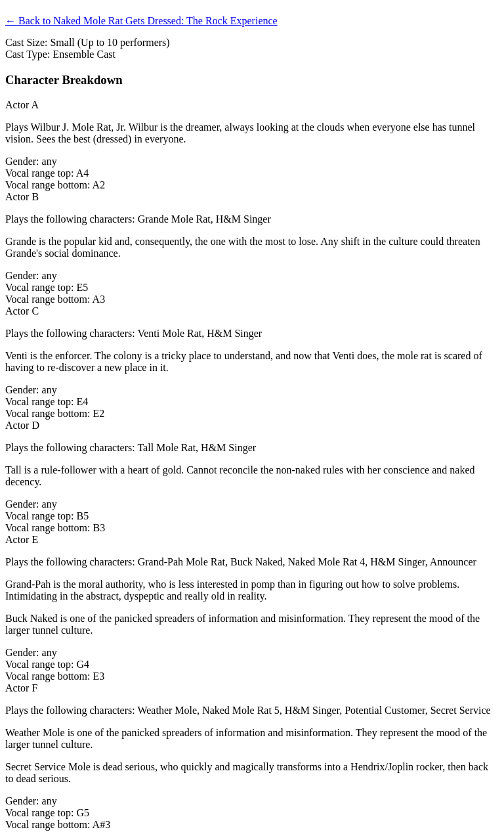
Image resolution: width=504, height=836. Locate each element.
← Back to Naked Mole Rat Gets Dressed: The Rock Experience (141, 21)
